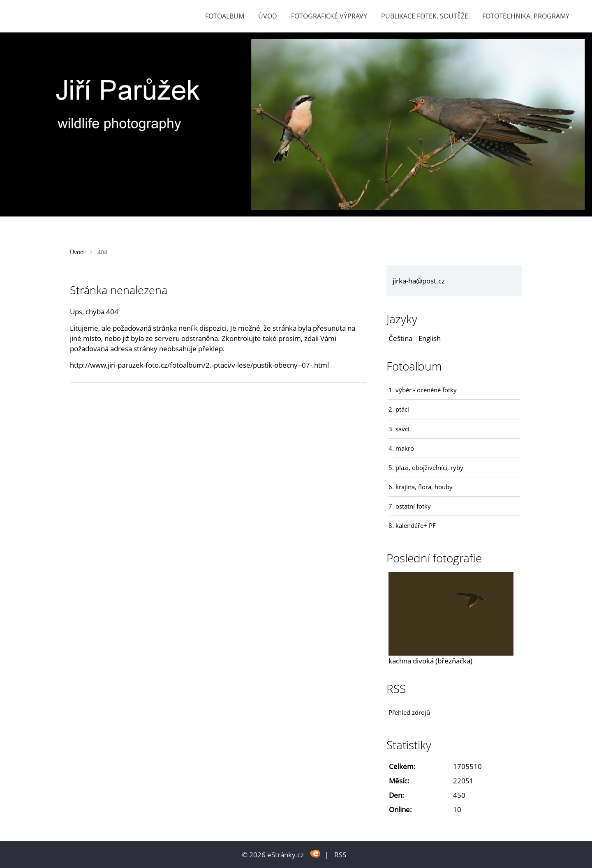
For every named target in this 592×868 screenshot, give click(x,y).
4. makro (401, 448)
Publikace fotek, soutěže (425, 16)
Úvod (268, 16)
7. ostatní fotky (410, 506)
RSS (340, 855)
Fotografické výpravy (329, 16)
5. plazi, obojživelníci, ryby (426, 467)
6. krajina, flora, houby (421, 487)
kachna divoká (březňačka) (430, 661)
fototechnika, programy (526, 16)
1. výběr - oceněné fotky (423, 390)
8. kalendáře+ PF (412, 525)
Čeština (400, 338)
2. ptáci (399, 409)
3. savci (399, 429)
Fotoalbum (225, 16)
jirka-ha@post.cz (419, 281)
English (430, 338)
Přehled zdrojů (409, 712)
